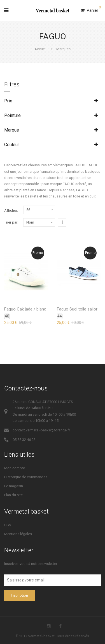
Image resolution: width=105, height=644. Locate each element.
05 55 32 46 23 (24, 440)
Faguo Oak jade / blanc (25, 309)
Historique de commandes (26, 477)
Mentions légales (18, 534)
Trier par (11, 222)
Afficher (11, 211)
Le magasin (14, 486)
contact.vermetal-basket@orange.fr (41, 430)
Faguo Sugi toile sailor (77, 309)
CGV (8, 525)
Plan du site (13, 495)
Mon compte (15, 468)
